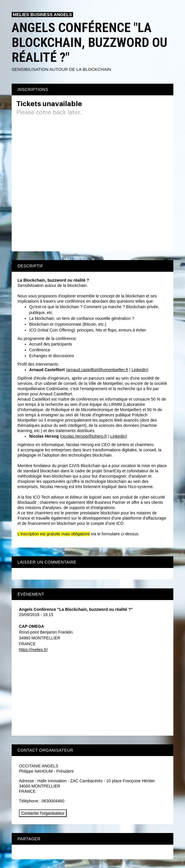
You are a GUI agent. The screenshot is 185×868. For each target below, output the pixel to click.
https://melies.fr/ (33, 650)
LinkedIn (139, 370)
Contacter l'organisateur (43, 813)
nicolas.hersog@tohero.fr (84, 436)
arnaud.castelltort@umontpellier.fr (98, 370)
